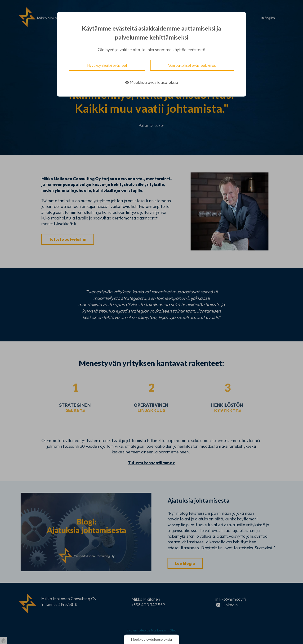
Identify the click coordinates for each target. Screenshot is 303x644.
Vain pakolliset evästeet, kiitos (192, 65)
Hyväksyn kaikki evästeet (107, 65)
